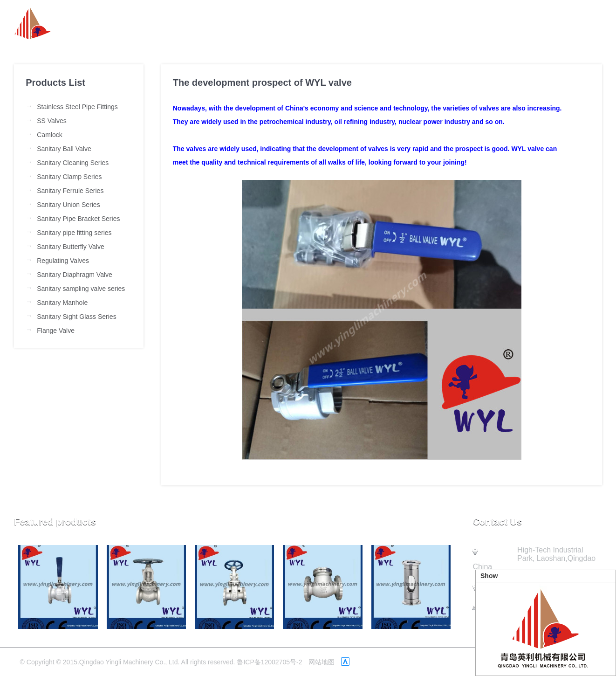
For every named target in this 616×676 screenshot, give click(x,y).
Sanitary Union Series (68, 205)
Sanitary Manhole (62, 303)
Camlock (49, 135)
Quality (534, 23)
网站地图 (322, 662)
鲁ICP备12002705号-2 (269, 662)
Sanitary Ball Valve (64, 149)
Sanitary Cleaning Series (73, 163)
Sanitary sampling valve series (81, 289)
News (369, 23)
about (323, 23)
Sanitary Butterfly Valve (70, 247)
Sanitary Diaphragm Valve (75, 275)
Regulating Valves (63, 261)
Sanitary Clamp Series (69, 177)
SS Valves (52, 121)
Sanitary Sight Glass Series (76, 317)
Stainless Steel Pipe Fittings (77, 107)
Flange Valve (56, 331)
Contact (588, 23)
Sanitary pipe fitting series (74, 233)
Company (478, 23)
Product (420, 23)
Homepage (266, 23)
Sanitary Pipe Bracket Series (78, 219)
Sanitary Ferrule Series (70, 191)
